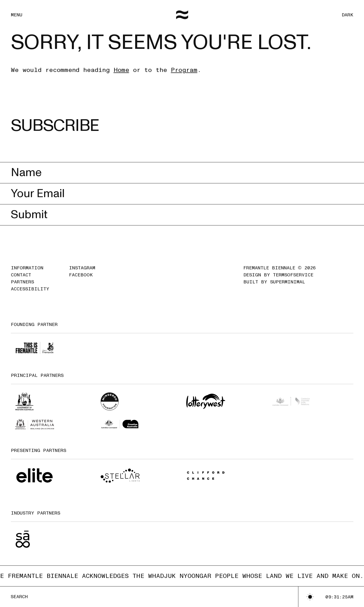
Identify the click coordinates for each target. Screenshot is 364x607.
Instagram (82, 273)
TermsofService (293, 280)
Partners (22, 287)
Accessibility (30, 294)
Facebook (81, 280)
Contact (21, 280)
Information (27, 273)
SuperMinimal (288, 287)
